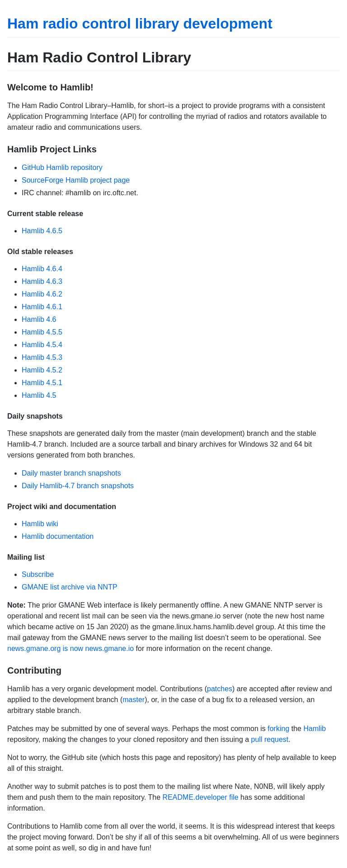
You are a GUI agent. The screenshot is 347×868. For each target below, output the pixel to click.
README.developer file (201, 797)
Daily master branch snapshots (71, 473)
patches (220, 689)
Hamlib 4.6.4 (42, 269)
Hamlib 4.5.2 (42, 370)
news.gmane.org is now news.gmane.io (70, 649)
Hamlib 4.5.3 (42, 357)
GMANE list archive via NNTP (70, 587)
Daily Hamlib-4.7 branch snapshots (78, 486)
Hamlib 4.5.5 (42, 332)
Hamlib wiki (40, 524)
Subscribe (38, 574)
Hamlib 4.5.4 (42, 345)
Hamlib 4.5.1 (42, 383)
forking (278, 729)
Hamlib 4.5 (39, 395)
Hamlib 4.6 (39, 319)
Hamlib (314, 729)
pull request (270, 739)
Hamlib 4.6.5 (42, 231)
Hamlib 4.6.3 (42, 281)
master (134, 700)
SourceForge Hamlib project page (76, 180)
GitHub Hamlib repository (62, 167)
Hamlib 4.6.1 (42, 307)
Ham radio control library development (140, 24)
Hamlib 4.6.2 (42, 294)
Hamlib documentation (58, 536)
